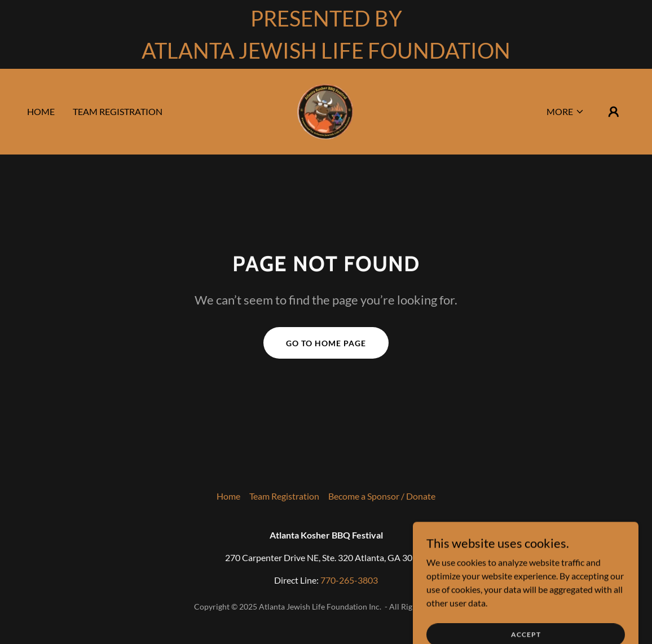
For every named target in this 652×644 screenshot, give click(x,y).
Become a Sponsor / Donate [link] (382, 496)
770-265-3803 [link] (349, 580)
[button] (565, 112)
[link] (326, 110)
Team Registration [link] (118, 111)
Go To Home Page (326, 343)
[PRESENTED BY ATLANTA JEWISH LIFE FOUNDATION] (326, 34)
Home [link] (41, 111)
